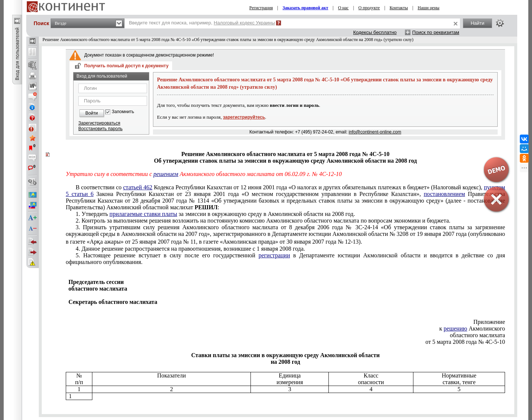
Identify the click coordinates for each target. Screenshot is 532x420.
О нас (343, 8)
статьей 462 (138, 187)
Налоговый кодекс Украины (245, 23)
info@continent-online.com (375, 132)
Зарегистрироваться (99, 123)
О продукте (369, 8)
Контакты (399, 8)
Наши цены (429, 8)
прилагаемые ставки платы (143, 214)
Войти (92, 113)
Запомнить (123, 112)
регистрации (274, 255)
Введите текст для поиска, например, (202, 23)
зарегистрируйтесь (244, 117)
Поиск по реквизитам (436, 32)
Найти (478, 23)
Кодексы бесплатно (375, 32)
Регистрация (261, 8)
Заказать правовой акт (306, 8)
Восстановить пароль (100, 129)
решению (456, 328)
